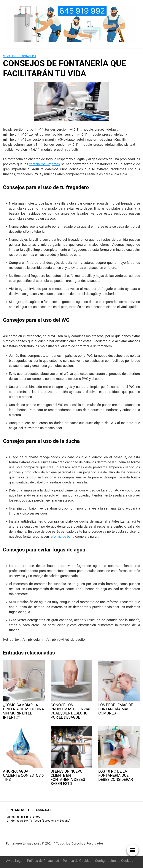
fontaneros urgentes (45, 164)
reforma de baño (62, 536)
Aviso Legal (15, 861)
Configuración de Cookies (114, 861)
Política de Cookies (77, 861)
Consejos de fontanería (20, 56)
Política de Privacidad (43, 861)
